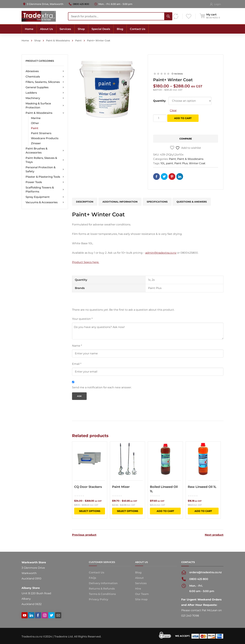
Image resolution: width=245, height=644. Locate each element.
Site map (141, 599)
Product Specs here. (86, 262)
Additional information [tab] (120, 202)
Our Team (142, 594)
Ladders (45, 93)
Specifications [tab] (157, 202)
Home (25, 41)
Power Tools (45, 182)
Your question (82, 319)
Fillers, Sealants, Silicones (45, 82)
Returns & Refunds (102, 589)
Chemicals (45, 77)
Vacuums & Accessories (45, 202)
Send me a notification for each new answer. (102, 387)
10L (163, 163)
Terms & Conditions (102, 594)
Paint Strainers (41, 133)
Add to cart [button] (165, 511)
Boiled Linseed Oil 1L (164, 489)
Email (77, 364)
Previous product (84, 535)
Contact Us (97, 572)
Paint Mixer (121, 487)
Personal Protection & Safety (45, 169)
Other (35, 123)
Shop (38, 41)
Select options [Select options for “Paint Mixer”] (128, 511)
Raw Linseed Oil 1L (202, 487)
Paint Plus (181, 163)
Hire (138, 589)
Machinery (45, 98)
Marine (36, 118)
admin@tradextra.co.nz (161, 253)
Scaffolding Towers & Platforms (45, 190)
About (139, 578)
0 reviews (177, 74)
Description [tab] (85, 202)
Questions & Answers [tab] (192, 202)
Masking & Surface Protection (45, 105)
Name (77, 346)
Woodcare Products (45, 138)
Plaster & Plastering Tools (45, 177)
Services (141, 583)
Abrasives (45, 71)
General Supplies (45, 87)
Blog (138, 572)
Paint (78, 41)
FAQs (92, 578)
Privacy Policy (99, 599)
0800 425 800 (81, 4)
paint (170, 163)
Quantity (159, 101)
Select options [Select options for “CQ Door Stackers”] (90, 511)
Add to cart (183, 118)
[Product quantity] (160, 118)
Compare (186, 139)
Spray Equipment (45, 197)
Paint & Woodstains (58, 41)
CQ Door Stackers (88, 487)
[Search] (168, 16)
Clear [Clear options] (173, 110)
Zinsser (36, 143)
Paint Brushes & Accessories (45, 151)
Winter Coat (197, 163)
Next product (214, 535)
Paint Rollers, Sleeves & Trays (45, 160)
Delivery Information (103, 583)
